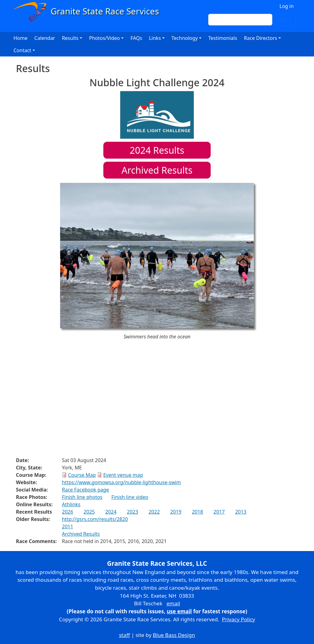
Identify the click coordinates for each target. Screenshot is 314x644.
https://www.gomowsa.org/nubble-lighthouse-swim (121, 482)
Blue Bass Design (174, 635)
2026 (68, 512)
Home (21, 38)
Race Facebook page (85, 490)
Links (155, 38)
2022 (154, 512)
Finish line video (130, 497)
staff (124, 635)
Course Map (82, 475)
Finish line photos (82, 497)
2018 (198, 512)
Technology (185, 38)
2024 (111, 512)
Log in (287, 6)
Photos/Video (104, 38)
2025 (89, 512)
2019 (176, 512)
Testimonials (223, 38)
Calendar (45, 38)
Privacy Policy (239, 619)
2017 (219, 512)
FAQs (136, 38)
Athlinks (71, 504)
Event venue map (123, 475)
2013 (241, 512)
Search (284, 20)
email (173, 603)
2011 (68, 526)
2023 (133, 512)
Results (157, 150)
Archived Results (157, 170)
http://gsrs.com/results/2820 (95, 519)
